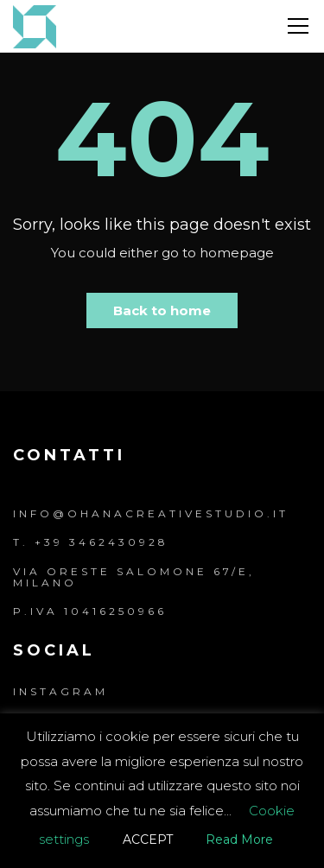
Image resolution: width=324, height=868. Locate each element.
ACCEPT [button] (148, 839)
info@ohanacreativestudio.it (151, 513)
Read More (239, 839)
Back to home (162, 310)
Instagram (60, 691)
